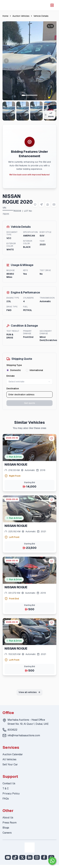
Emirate (11, 376)
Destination (13, 389)
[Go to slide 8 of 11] (33, 95)
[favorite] (52, 438)
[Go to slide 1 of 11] (23, 95)
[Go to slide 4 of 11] (28, 95)
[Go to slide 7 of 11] (32, 95)
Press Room (10, 823)
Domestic (15, 370)
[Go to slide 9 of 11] (34, 95)
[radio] (8, 370)
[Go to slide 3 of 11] (27, 95)
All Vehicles (9, 759)
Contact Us (9, 783)
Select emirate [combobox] (29, 382)
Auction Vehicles (21, 16)
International (36, 370)
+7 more (49, 115)
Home (5, 16)
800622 (12, 730)
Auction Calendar (13, 754)
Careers (7, 833)
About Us (8, 818)
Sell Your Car (10, 764)
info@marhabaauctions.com (24, 735)
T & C (6, 788)
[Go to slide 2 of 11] (25, 95)
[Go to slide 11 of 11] (37, 95)
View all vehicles (29, 692)
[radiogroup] (29, 370)
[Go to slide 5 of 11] (29, 95)
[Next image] (53, 61)
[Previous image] (6, 61)
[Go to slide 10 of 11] (36, 95)
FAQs (6, 799)
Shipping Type (14, 365)
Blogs (6, 828)
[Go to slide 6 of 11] (31, 95)
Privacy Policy (11, 794)
